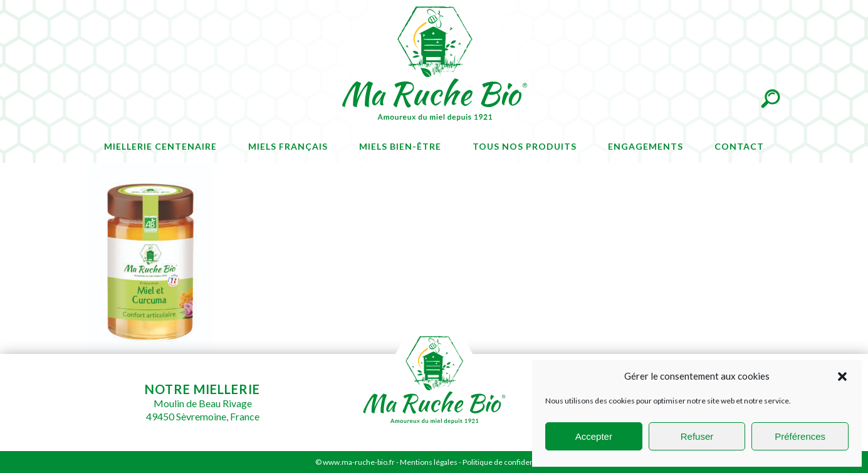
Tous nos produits (525, 146)
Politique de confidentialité (508, 462)
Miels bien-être (400, 146)
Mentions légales (429, 462)
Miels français (288, 146)
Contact (739, 146)
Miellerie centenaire (160, 146)
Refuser (697, 436)
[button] (842, 377)
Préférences (800, 436)
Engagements (646, 146)
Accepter (594, 436)
